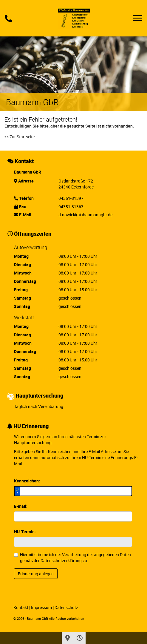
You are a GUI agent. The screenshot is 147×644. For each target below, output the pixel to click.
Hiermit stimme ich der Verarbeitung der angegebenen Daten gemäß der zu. (72, 558)
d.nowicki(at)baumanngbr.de (85, 215)
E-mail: (21, 506)
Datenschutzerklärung (61, 561)
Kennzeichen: (27, 481)
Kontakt (21, 607)
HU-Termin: (25, 532)
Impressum (41, 607)
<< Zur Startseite (20, 137)
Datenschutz (66, 607)
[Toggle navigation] (138, 18)
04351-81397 (71, 198)
